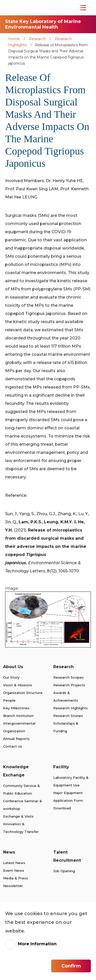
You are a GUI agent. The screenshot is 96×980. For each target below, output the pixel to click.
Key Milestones (16, 708)
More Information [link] (37, 944)
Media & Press (15, 878)
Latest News (14, 863)
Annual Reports (16, 739)
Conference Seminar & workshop (23, 805)
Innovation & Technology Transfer (21, 828)
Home (14, 39)
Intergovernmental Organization (19, 727)
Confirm (71, 966)
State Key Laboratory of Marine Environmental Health (43, 24)
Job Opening (64, 871)
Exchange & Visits (18, 816)
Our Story (11, 677)
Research (37, 39)
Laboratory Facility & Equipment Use (71, 781)
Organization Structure (23, 693)
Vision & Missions (18, 685)
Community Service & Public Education (22, 789)
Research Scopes (68, 677)
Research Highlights (71, 708)
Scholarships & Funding (66, 727)
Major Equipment (68, 793)
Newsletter (13, 886)
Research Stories (68, 716)
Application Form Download (68, 804)
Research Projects (69, 685)
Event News (14, 870)
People (9, 700)
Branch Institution (18, 716)
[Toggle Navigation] (83, 8)
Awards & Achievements (66, 696)
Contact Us (13, 746)
